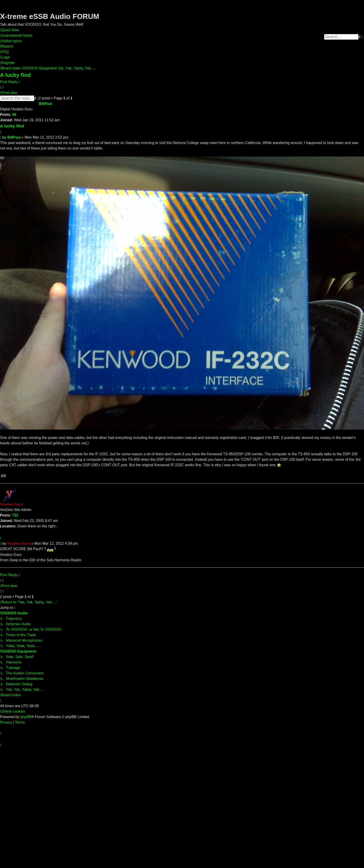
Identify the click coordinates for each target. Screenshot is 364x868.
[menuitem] (16, 35)
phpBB (26, 717)
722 (15, 515)
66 (14, 115)
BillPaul (45, 104)
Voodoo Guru (11, 504)
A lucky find (15, 75)
